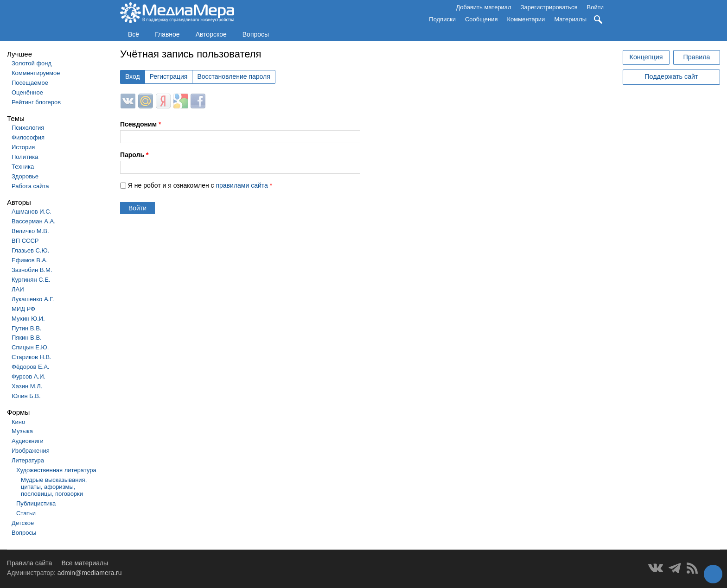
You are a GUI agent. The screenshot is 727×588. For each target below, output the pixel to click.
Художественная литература (56, 470)
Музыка (22, 431)
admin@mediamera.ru (90, 573)
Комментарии (526, 19)
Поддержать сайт (671, 76)
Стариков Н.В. (32, 357)
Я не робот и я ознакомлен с (200, 185)
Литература (28, 460)
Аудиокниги (28, 441)
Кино (18, 422)
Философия (28, 137)
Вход (133, 76)
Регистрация (169, 76)
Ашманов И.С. (32, 212)
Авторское (211, 34)
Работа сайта (30, 186)
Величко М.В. (30, 231)
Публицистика (36, 503)
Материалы (570, 19)
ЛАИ (18, 289)
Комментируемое (36, 73)
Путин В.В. (26, 328)
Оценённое (27, 92)
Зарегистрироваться (549, 7)
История (23, 147)
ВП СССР (25, 241)
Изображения (31, 451)
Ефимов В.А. (30, 260)
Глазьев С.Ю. (30, 250)
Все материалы (85, 563)
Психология (28, 128)
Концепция (646, 57)
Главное (167, 34)
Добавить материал (483, 7)
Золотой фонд (32, 63)
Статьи (26, 513)
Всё (134, 34)
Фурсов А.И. (29, 376)
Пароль (134, 155)
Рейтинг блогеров (36, 102)
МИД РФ (23, 309)
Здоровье (25, 176)
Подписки (442, 19)
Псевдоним (140, 124)
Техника (23, 167)
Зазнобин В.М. (32, 270)
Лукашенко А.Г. (33, 299)
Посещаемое (30, 83)
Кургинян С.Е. (31, 280)
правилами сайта (242, 185)
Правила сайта (29, 563)
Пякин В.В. (27, 338)
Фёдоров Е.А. (30, 367)
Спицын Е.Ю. (30, 347)
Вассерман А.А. (34, 221)
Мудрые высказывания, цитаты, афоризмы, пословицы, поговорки (54, 487)
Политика (25, 157)
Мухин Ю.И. (28, 319)
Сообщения (481, 19)
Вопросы (256, 34)
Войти (595, 7)
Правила (696, 57)
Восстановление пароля (233, 76)
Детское (23, 523)
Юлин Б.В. (26, 396)
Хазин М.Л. (27, 386)
